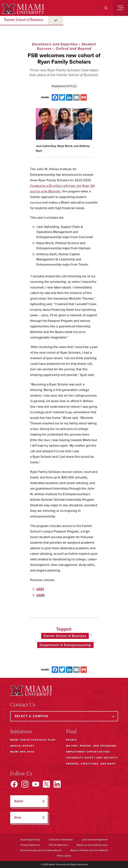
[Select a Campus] (64, 716)
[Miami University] (23, 9)
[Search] (106, 8)
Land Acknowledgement (95, 840)
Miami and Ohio (22, 752)
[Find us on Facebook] (14, 784)
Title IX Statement (58, 845)
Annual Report (22, 746)
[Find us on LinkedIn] (57, 784)
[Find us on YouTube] (36, 784)
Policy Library (64, 856)
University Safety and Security (92, 758)
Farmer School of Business (24, 20)
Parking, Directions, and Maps (91, 764)
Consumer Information (61, 840)
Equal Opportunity (30, 840)
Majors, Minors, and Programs (91, 746)
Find (71, 731)
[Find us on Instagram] (25, 784)
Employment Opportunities (88, 752)
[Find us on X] (46, 784)
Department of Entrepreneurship (65, 645)
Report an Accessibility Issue (92, 845)
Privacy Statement (30, 845)
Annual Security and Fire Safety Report (41, 850)
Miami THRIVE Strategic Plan (33, 740)
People (71, 740)
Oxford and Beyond (73, 48)
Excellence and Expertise (55, 44)
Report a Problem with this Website (89, 850)
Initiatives (21, 731)
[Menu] (121, 8)
